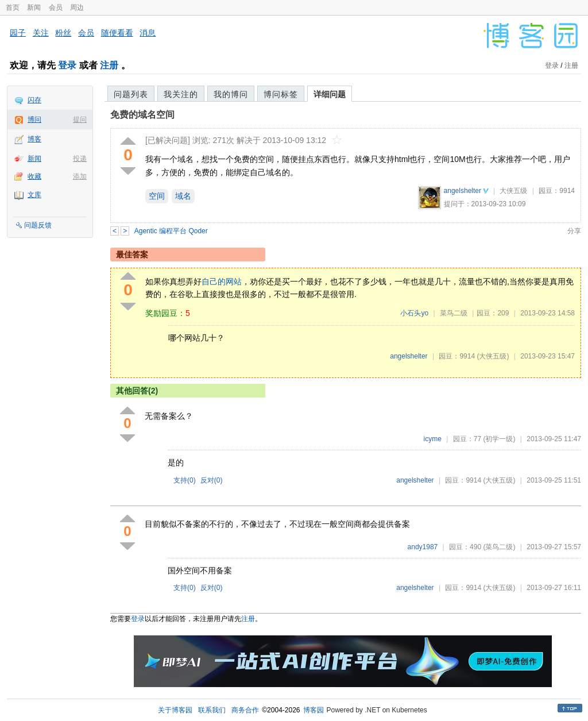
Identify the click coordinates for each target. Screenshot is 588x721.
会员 (56, 7)
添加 (80, 176)
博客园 (314, 710)
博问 (34, 119)
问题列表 (131, 94)
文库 (34, 195)
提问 (80, 119)
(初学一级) (499, 439)
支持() (185, 480)
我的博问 (231, 94)
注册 (109, 65)
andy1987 (423, 547)
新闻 (34, 7)
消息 (148, 33)
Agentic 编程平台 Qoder (171, 231)
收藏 (34, 176)
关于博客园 (175, 710)
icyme (433, 439)
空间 (157, 196)
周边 (77, 7)
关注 (41, 33)
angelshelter (463, 191)
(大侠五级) (493, 356)
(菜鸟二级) (499, 547)
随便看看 (117, 33)
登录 (67, 65)
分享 (574, 231)
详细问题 (330, 94)
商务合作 (245, 710)
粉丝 (63, 33)
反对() (212, 480)
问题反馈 (38, 225)
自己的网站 (222, 282)
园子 (18, 33)
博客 (34, 139)
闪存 (34, 100)
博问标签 (281, 94)
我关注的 (181, 94)
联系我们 (212, 710)
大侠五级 (513, 191)
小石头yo (414, 313)
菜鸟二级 (454, 313)
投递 (80, 159)
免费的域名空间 (142, 115)
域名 (183, 196)
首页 (13, 7)
